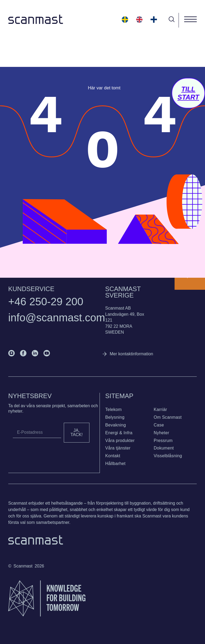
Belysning (115, 417)
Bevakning (115, 425)
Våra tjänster (118, 448)
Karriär (160, 409)
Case (159, 425)
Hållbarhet (115, 464)
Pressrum (163, 441)
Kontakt (113, 456)
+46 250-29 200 (46, 302)
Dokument (164, 448)
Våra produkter (120, 441)
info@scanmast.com (57, 318)
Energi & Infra (119, 433)
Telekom (113, 409)
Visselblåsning (168, 456)
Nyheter (161, 433)
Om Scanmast (168, 417)
